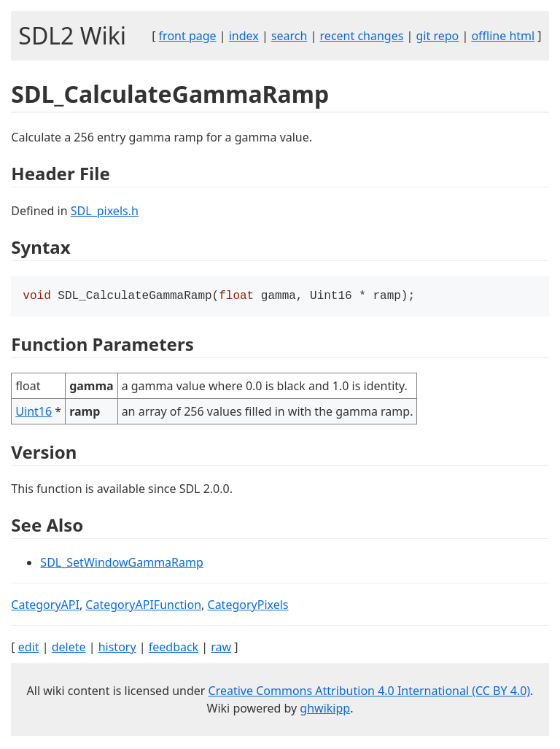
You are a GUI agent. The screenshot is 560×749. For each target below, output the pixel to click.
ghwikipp (325, 710)
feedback (174, 648)
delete (69, 648)
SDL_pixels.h (105, 211)
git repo (438, 36)
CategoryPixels (248, 606)
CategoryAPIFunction (143, 606)
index (244, 36)
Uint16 (34, 413)
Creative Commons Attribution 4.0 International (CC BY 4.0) (370, 692)
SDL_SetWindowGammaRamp (121, 564)
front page (188, 36)
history (117, 648)
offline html (503, 36)
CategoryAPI (45, 606)
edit (29, 648)
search (289, 36)
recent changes (362, 36)
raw (221, 648)
